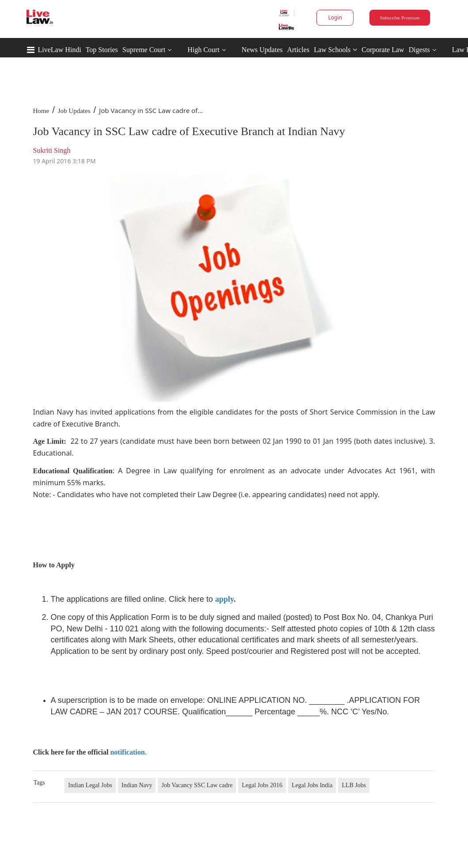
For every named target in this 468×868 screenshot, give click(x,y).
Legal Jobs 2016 (262, 785)
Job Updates (74, 111)
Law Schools (335, 50)
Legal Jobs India (312, 785)
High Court (203, 50)
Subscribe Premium (400, 18)
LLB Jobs (354, 785)
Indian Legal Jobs (90, 785)
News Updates (262, 50)
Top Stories (102, 50)
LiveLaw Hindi (60, 50)
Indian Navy (137, 785)
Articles (298, 50)
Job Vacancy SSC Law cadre (197, 785)
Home (41, 111)
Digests (419, 50)
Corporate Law (383, 50)
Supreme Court (144, 50)
